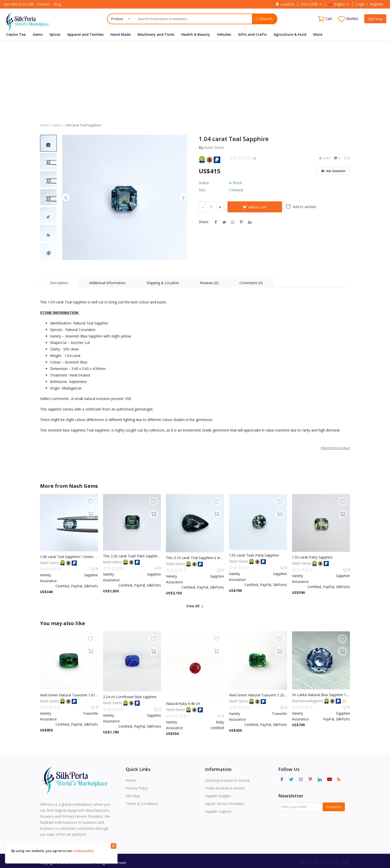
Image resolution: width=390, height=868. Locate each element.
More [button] (318, 34)
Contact (43, 4)
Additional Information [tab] (107, 283)
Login (360, 4)
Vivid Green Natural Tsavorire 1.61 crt (69, 695)
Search (263, 19)
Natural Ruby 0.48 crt (183, 704)
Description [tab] (59, 283)
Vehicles (224, 34)
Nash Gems (214, 147)
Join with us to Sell (18, 4)
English (339, 4)
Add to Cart (255, 207)
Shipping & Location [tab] (163, 283)
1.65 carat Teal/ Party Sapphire (254, 555)
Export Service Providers (225, 804)
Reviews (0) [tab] (209, 283)
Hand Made (120, 34)
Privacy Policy (137, 788)
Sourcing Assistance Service (227, 780)
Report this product (335, 448)
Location (285, 4)
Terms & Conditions (142, 804)
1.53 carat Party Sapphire (312, 557)
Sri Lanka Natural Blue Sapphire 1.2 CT (321, 695)
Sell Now (375, 19)
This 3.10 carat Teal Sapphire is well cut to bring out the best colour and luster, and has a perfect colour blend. (195, 558)
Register (377, 4)
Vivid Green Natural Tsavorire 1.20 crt (258, 695)
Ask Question (333, 171)
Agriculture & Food (290, 34)
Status (204, 183)
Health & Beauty (196, 34)
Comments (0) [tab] (251, 283)
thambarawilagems (308, 701)
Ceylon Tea (16, 34)
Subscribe (334, 807)
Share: (204, 222)
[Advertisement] (195, 78)
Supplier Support (218, 811)
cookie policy (83, 851)
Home (44, 125)
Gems (38, 34)
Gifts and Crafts (252, 34)
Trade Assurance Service (225, 788)
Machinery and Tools (156, 34)
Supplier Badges (218, 796)
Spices (55, 34)
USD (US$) (311, 4)
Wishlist (348, 19)
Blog (57, 4)
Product (117, 19)
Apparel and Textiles (85, 34)
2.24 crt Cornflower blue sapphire (130, 697)
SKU (202, 190)
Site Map (133, 796)
